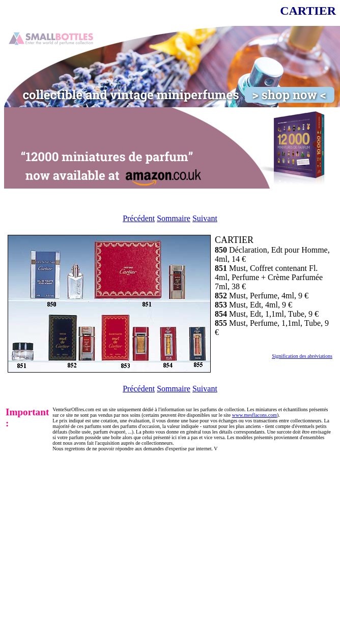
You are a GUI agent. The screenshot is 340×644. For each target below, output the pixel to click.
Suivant (205, 218)
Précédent (139, 218)
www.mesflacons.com (254, 415)
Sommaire (174, 218)
